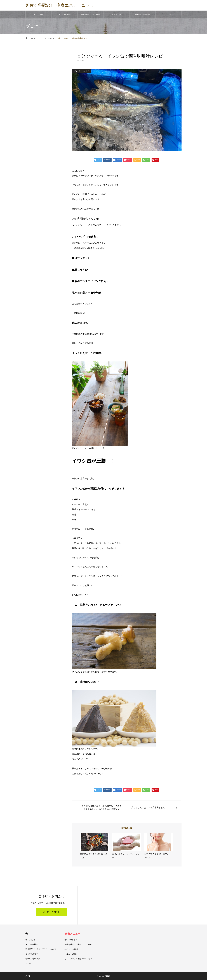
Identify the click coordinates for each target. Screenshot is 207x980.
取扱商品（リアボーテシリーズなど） (91, 16)
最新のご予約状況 (142, 15)
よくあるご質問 (116, 15)
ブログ (168, 15)
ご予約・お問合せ (51, 912)
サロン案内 (39, 15)
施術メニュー (72, 934)
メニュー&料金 (64, 15)
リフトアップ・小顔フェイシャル (78, 959)
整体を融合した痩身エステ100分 (78, 944)
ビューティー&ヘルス (82, 71)
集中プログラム (71, 940)
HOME (27, 934)
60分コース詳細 (71, 949)
